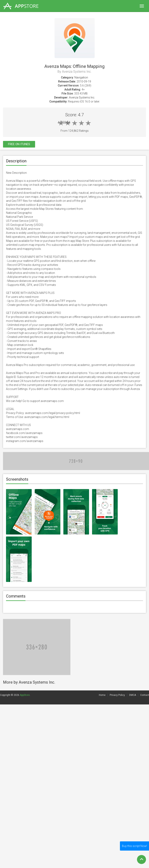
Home (102, 695)
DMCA (133, 695)
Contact (145, 695)
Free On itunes (19, 144)
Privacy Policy (117, 695)
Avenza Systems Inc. (82, 97)
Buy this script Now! (134, 846)
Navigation (81, 77)
